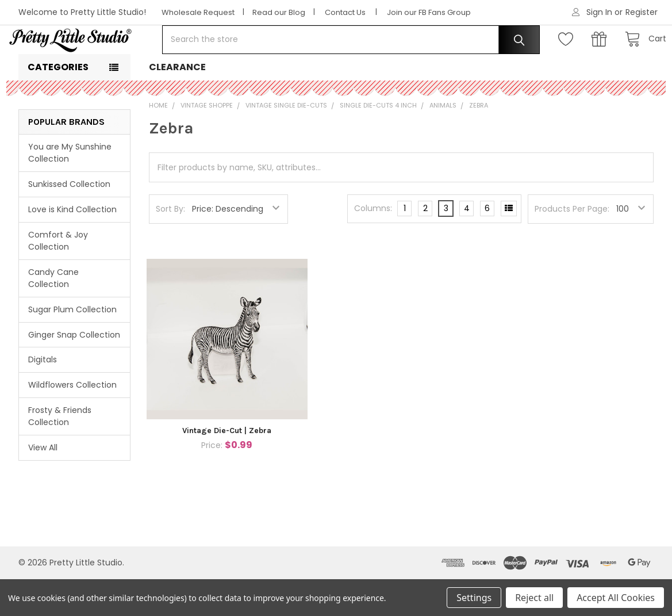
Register (642, 12)
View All (43, 484)
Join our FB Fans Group (429, 12)
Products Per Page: (572, 246)
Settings (474, 598)
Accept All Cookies (616, 598)
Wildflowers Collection (72, 422)
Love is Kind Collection (72, 246)
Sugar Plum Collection (72, 346)
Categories (58, 104)
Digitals (43, 396)
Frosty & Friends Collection (60, 453)
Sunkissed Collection (69, 221)
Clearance (177, 104)
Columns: (373, 245)
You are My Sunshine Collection (70, 190)
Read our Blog (279, 12)
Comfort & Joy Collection (58, 278)
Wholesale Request (198, 12)
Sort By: (170, 246)
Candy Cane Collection (53, 315)
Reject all (534, 598)
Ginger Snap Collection (74, 371)
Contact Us (345, 12)
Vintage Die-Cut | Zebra (227, 467)
